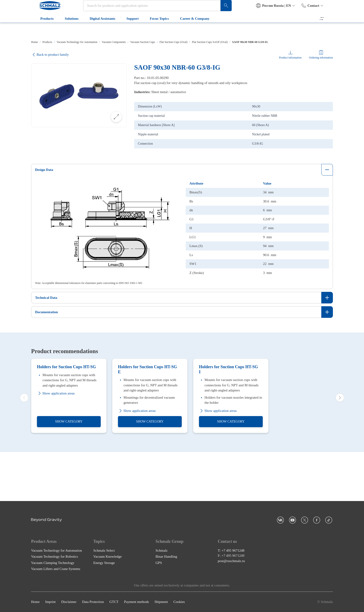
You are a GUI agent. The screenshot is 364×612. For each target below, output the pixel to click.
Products (41, 30)
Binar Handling (166, 557)
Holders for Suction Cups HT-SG (66, 416)
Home (34, 42)
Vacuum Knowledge (107, 557)
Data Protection (93, 602)
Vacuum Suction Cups (143, 42)
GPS (159, 563)
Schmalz (162, 550)
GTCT (114, 602)
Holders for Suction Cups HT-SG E (147, 419)
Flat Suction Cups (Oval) (173, 42)
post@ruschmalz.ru (231, 561)
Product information (290, 58)
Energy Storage (104, 563)
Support (127, 30)
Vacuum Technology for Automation (77, 42)
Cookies (179, 602)
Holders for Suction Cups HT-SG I (228, 419)
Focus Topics (154, 30)
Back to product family (50, 55)
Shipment (161, 602)
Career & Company (189, 30)
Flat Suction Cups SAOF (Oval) (210, 42)
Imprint (50, 602)
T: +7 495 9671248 (231, 550)
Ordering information (321, 58)
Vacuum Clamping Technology (53, 563)
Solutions (66, 30)
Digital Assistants (97, 30)
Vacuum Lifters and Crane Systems (56, 569)
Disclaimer (69, 602)
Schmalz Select (104, 550)
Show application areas (56, 443)
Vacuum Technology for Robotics (55, 557)
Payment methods (136, 602)
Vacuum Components (114, 42)
